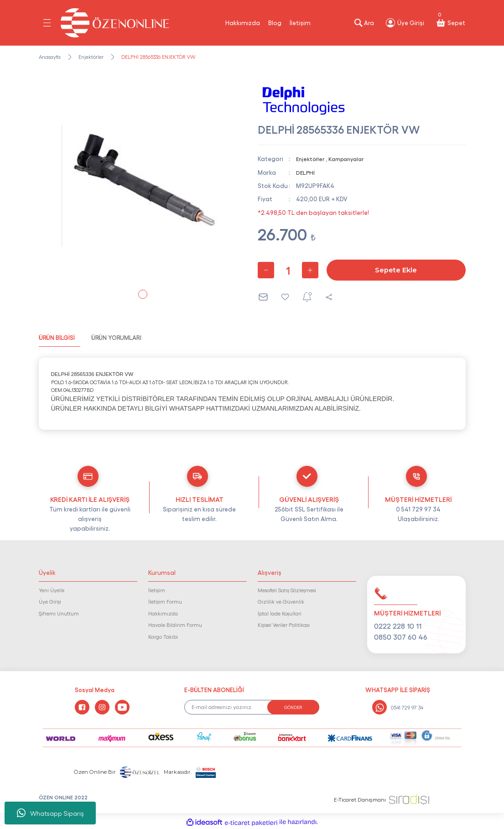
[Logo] (115, 23)
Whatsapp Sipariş (50, 813)
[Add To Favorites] (285, 297)
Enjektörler (312, 158)
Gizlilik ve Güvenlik (281, 601)
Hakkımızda (243, 22)
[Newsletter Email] (252, 707)
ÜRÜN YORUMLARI (116, 337)
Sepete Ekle (396, 270)
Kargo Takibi (163, 636)
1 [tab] (143, 294)
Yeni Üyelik (52, 590)
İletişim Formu (165, 601)
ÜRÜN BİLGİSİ (57, 337)
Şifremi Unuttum (59, 613)
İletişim (300, 22)
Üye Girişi (50, 601)
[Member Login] (405, 23)
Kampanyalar (352, 158)
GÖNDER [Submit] (293, 707)
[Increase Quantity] (310, 270)
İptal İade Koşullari (280, 613)
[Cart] (450, 23)
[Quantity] (288, 270)
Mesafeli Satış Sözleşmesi (287, 590)
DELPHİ (306, 172)
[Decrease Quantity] (266, 270)
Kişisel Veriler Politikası (284, 625)
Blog (275, 22)
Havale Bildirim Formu (175, 625)
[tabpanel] (143, 186)
